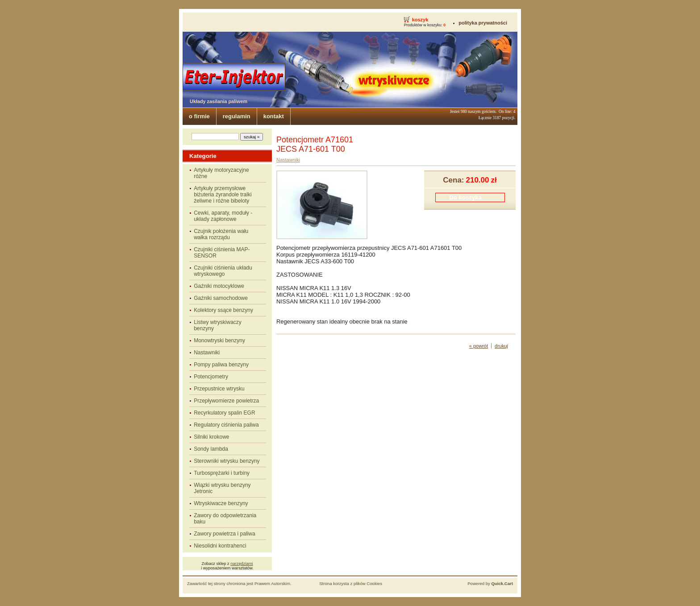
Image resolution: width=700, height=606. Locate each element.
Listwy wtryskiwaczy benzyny (218, 325)
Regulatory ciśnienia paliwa (226, 425)
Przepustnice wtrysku (219, 389)
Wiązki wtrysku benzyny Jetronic (222, 488)
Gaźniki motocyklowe (219, 286)
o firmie (199, 116)
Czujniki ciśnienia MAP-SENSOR (222, 253)
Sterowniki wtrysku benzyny (227, 461)
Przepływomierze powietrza (226, 401)
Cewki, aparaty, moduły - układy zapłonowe (223, 216)
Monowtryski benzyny (219, 340)
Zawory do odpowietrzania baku (225, 519)
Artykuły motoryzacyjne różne (221, 173)
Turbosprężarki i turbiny (222, 473)
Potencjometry (211, 377)
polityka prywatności (483, 23)
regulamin (237, 116)
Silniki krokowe (211, 437)
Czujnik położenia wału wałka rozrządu (221, 234)
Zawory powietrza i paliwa (224, 534)
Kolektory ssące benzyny (223, 310)
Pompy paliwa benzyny (221, 365)
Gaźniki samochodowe (221, 298)
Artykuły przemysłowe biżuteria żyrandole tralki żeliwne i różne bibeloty (223, 195)
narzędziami (242, 564)
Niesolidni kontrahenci (220, 546)
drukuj (501, 346)
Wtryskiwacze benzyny (221, 503)
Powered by (490, 583)
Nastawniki (207, 353)
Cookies (374, 583)
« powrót (479, 346)
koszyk (420, 20)
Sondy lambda (211, 449)
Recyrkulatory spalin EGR (224, 413)
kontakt (274, 116)
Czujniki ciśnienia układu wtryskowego (223, 271)
